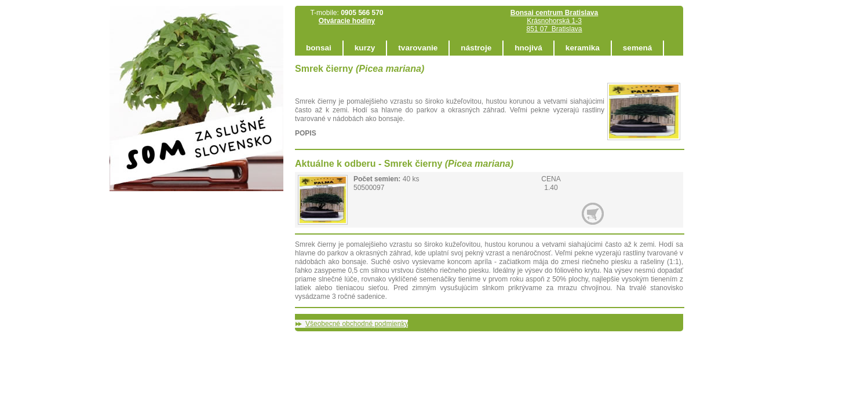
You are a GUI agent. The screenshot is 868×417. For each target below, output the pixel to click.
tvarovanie (418, 48)
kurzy (365, 48)
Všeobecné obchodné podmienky (357, 324)
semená (638, 48)
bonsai (319, 48)
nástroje (476, 48)
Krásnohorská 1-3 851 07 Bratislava (554, 21)
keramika (583, 48)
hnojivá (528, 48)
